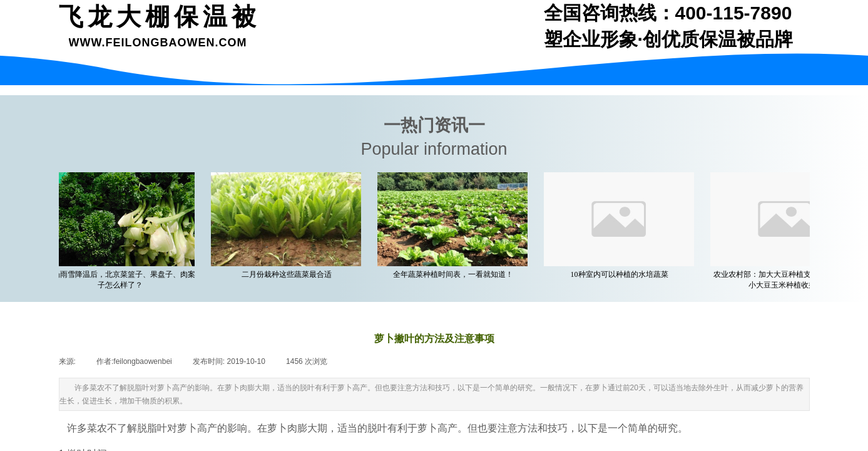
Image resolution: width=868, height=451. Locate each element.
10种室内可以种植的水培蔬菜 (621, 274)
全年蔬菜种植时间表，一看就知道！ (455, 274)
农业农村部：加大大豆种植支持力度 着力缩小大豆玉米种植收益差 (788, 280)
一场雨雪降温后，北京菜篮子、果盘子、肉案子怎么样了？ (122, 280)
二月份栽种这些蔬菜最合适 (288, 274)
